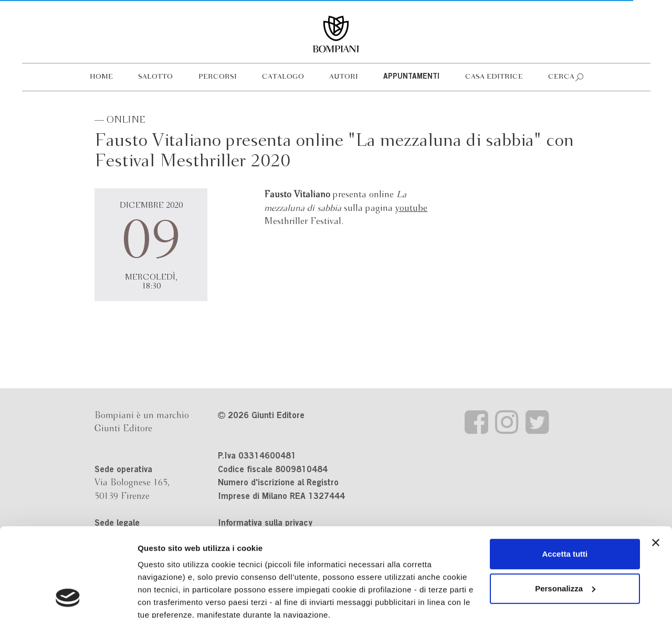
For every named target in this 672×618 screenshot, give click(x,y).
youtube (411, 209)
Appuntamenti (411, 77)
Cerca (561, 77)
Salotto (155, 77)
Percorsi (218, 77)
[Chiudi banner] (656, 460)
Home (101, 77)
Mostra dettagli (166, 597)
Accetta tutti (565, 471)
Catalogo (283, 77)
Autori (344, 77)
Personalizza (565, 505)
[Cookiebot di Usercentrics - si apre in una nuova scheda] (68, 598)
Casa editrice (494, 77)
